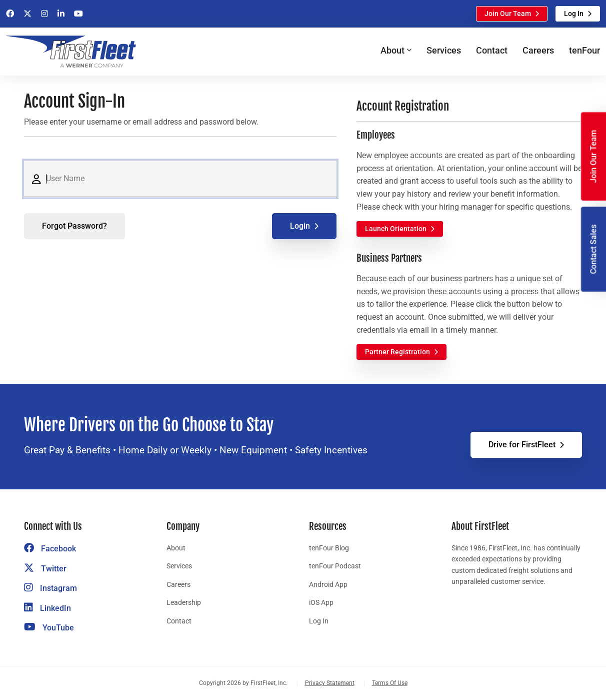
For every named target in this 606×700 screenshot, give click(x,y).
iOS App (321, 602)
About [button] (392, 50)
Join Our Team (508, 14)
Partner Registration (397, 352)
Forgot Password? (74, 226)
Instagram (50, 588)
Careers (538, 50)
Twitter (45, 569)
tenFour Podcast (335, 566)
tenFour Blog (329, 548)
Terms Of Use (390, 683)
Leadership (184, 602)
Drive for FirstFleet (522, 445)
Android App (328, 584)
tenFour (584, 50)
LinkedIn (47, 608)
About (176, 548)
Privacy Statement (330, 683)
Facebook (50, 549)
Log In (574, 14)
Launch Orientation (396, 229)
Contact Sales (593, 249)
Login (300, 226)
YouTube (49, 628)
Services (444, 50)
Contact (492, 50)
